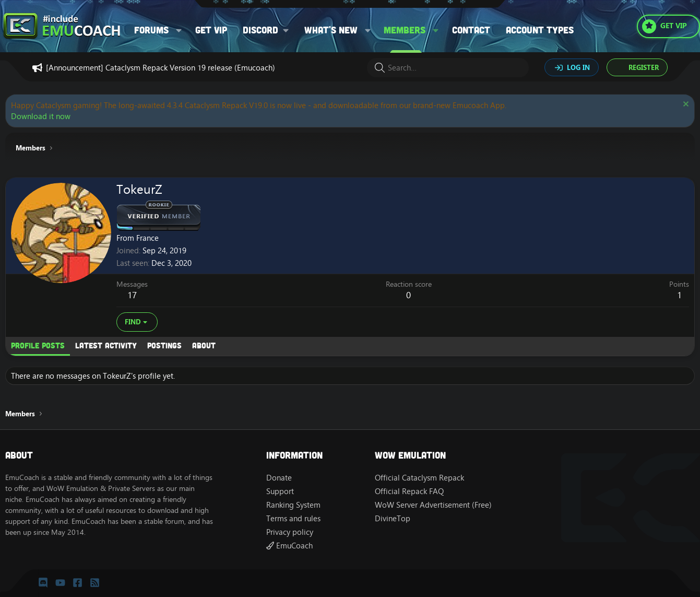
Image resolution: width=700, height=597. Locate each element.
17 (132, 295)
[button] (179, 30)
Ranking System (293, 505)
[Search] (448, 68)
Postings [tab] (164, 345)
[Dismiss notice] (685, 105)
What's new (331, 30)
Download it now (41, 116)
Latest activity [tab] (106, 345)
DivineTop (393, 518)
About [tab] (204, 345)
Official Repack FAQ (409, 491)
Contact (471, 30)
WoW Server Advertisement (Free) (433, 505)
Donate (279, 478)
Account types (540, 30)
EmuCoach (289, 546)
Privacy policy (290, 532)
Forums (151, 30)
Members (405, 30)
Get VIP (211, 30)
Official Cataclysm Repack (419, 478)
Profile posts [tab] (38, 345)
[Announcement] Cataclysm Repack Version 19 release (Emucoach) (161, 68)
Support (280, 491)
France (147, 238)
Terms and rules (293, 518)
